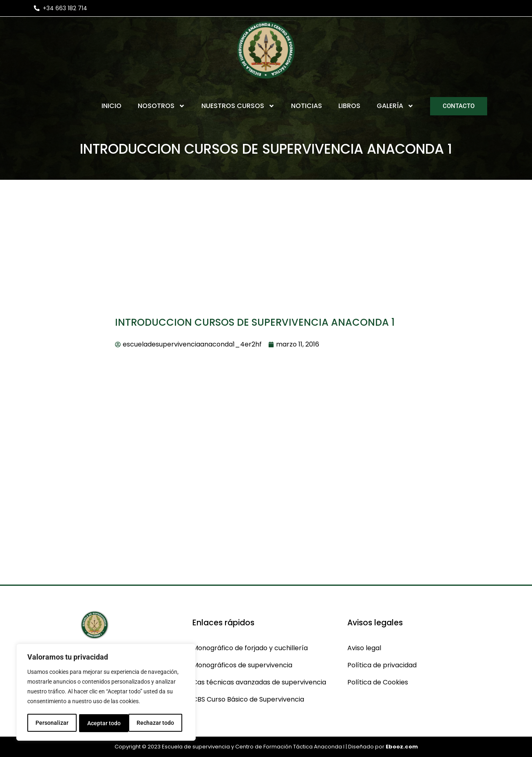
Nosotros (161, 106)
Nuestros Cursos (238, 106)
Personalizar (52, 723)
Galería (395, 106)
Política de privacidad (382, 665)
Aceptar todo (160, 723)
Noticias (307, 106)
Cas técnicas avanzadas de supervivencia (259, 682)
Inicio (111, 106)
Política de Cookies (378, 682)
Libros (349, 106)
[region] (106, 693)
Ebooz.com (402, 747)
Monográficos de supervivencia (242, 665)
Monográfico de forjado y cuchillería (250, 648)
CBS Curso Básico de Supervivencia (248, 699)
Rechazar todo (106, 723)
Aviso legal (364, 648)
